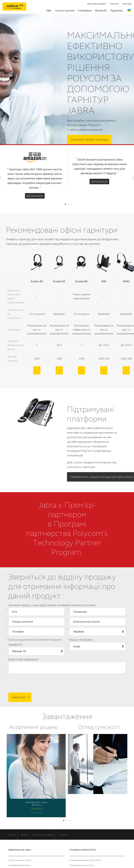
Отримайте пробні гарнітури (89, 139)
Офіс (49, 10)
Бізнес (24, 834)
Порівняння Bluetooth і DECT (86, 859)
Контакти (114, 4)
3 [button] (70, 820)
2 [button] (69, 204)
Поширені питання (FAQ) (83, 849)
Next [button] (131, 177)
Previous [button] (3, 177)
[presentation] (31, 682)
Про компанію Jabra (21, 859)
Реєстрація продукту (97, 4)
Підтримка (116, 10)
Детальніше (35, 195)
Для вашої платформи (43, 834)
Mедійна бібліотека (20, 864)
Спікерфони (85, 10)
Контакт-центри (65, 10)
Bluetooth (101, 10)
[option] (35, 175)
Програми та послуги (82, 864)
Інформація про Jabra (20, 849)
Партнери (127, 4)
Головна (12, 834)
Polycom (63, 834)
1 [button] (65, 204)
